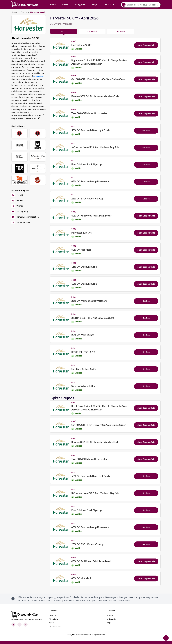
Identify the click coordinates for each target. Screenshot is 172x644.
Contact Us (109, 5)
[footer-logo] (27, 616)
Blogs (95, 5)
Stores (65, 5)
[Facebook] (13, 625)
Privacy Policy (54, 619)
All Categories (111, 619)
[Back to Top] (166, 638)
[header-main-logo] (25, 5)
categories (38, 76)
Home (53, 5)
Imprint (51, 623)
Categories (80, 5)
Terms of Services (55, 626)
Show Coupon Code (146, 45)
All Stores (110, 615)
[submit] (124, 5)
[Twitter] (26, 625)
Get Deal (146, 131)
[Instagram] (19, 625)
